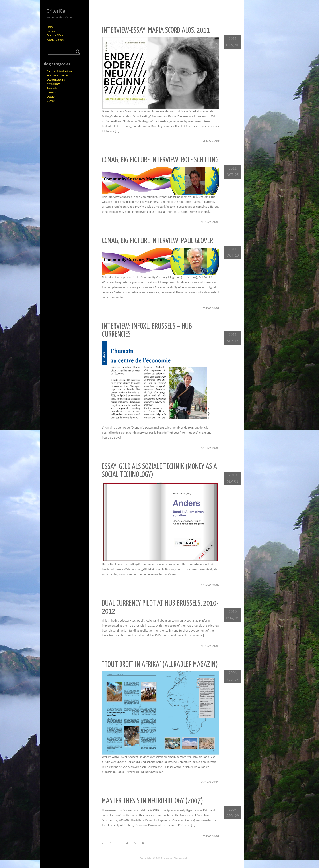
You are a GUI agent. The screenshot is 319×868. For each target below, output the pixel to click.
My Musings (53, 84)
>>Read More (210, 141)
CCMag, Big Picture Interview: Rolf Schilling (160, 160)
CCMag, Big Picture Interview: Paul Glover (157, 241)
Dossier (51, 97)
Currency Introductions (59, 71)
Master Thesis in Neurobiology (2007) (153, 801)
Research (52, 88)
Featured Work (55, 35)
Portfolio (52, 31)
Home (50, 27)
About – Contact (56, 40)
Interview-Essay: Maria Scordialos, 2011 (156, 31)
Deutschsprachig (56, 80)
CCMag (51, 101)
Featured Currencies (58, 75)
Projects (51, 93)
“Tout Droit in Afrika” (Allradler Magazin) (160, 665)
